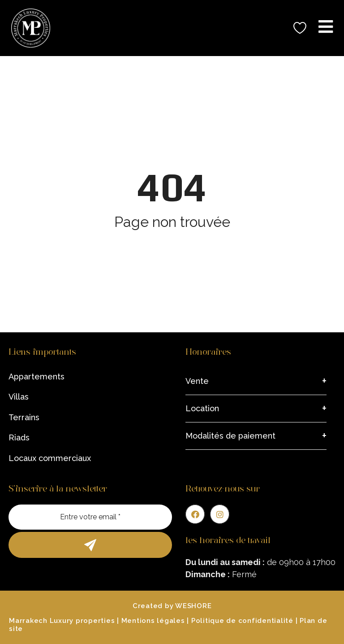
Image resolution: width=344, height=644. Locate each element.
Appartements (37, 376)
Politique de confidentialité (242, 621)
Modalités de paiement (230, 436)
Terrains (24, 417)
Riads (19, 437)
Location (202, 408)
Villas (19, 397)
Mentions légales (153, 621)
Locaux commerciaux (50, 458)
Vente (197, 381)
